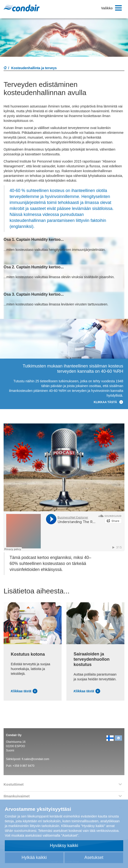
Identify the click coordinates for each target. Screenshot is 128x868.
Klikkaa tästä (24, 691)
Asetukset (94, 857)
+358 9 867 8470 (23, 766)
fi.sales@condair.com (35, 759)
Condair (22, 8)
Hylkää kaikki (34, 857)
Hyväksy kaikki (64, 845)
